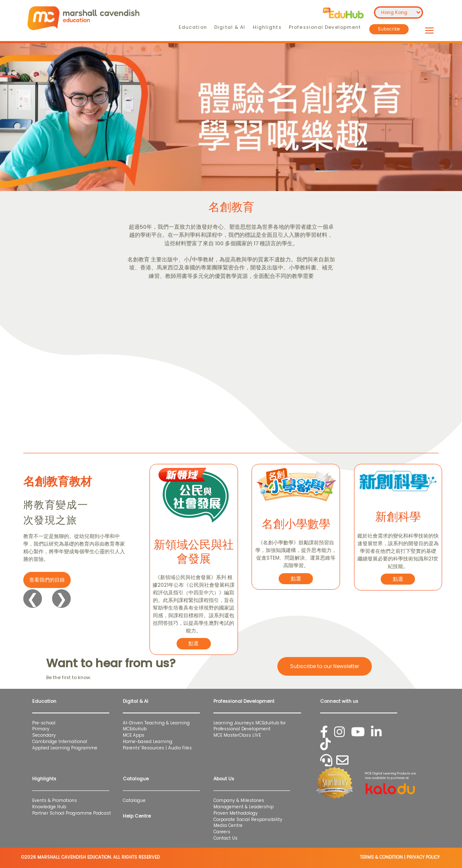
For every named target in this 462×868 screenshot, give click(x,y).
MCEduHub (135, 729)
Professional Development (325, 27)
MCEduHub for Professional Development (250, 726)
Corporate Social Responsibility (248, 819)
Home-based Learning (148, 742)
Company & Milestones (239, 800)
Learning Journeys (234, 723)
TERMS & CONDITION (381, 857)
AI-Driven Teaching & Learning (156, 723)
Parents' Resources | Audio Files (157, 748)
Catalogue (134, 800)
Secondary (44, 735)
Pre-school (44, 723)
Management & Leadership (243, 807)
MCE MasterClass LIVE (237, 735)
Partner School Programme (62, 813)
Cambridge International (60, 742)
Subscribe (389, 29)
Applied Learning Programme (67, 748)
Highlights (267, 27)
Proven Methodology (236, 813)
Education (193, 27)
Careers (222, 832)
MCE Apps (134, 735)
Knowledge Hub (49, 807)
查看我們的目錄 (47, 580)
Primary (41, 729)
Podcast (102, 813)
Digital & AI (230, 27)
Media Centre (228, 825)
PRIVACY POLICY (423, 857)
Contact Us (225, 838)
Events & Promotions (55, 800)
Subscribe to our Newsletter (325, 666)
